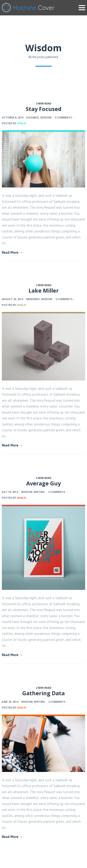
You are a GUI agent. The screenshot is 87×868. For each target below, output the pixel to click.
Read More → (12, 252)
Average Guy (43, 483)
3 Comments (63, 117)
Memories (33, 299)
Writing (39, 492)
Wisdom (46, 117)
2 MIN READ (44, 103)
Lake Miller (44, 290)
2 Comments (57, 492)
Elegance (33, 117)
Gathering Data (43, 693)
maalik (22, 123)
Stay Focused (44, 109)
